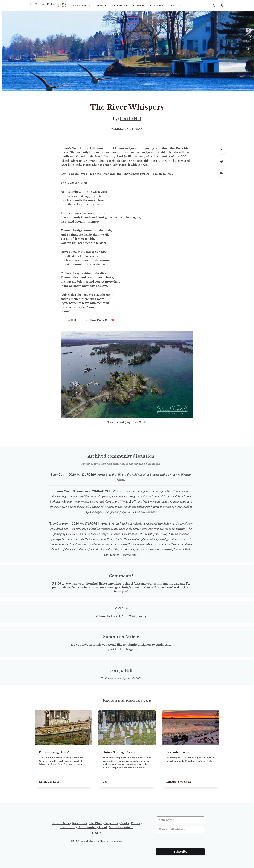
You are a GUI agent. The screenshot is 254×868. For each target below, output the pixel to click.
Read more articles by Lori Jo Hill (121, 678)
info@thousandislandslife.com (143, 588)
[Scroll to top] (222, 150)
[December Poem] (191, 766)
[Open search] (214, 6)
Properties (111, 823)
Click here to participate (154, 645)
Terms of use (116, 841)
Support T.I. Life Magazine (121, 649)
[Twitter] (222, 162)
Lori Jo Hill (130, 119)
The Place (157, 5)
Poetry (142, 616)
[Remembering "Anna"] (63, 766)
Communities (87, 827)
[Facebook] (222, 173)
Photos (136, 823)
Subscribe (181, 852)
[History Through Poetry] (127, 766)
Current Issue (81, 5)
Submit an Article (121, 827)
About (103, 827)
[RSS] (100, 833)
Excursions (68, 827)
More (175, 6)
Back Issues (119, 5)
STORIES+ (139, 5)
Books (125, 823)
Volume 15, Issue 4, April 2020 (116, 616)
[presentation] (181, 842)
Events (101, 5)
